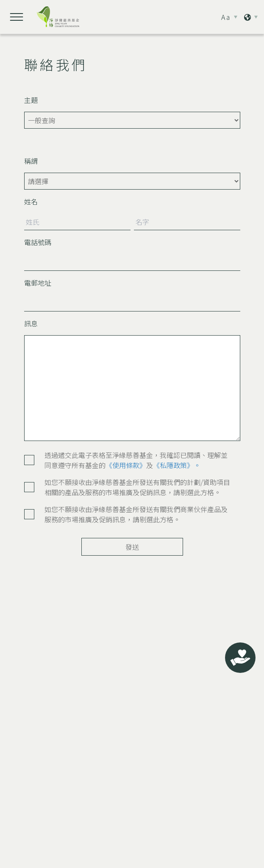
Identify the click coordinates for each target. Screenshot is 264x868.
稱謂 (31, 161)
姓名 (31, 201)
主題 (31, 100)
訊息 (31, 323)
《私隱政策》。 (177, 465)
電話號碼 (38, 242)
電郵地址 (38, 283)
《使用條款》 (126, 465)
